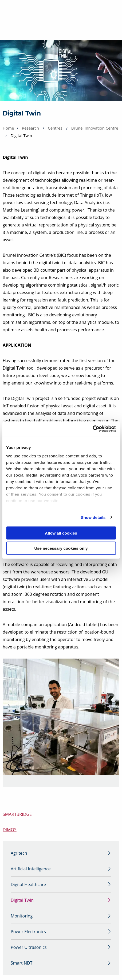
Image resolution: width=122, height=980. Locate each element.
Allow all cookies (61, 533)
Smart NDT (21, 963)
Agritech (19, 853)
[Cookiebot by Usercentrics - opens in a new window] (93, 429)
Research (30, 128)
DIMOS (10, 830)
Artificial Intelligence (31, 869)
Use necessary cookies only (61, 548)
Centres (55, 128)
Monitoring (22, 916)
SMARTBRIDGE (17, 814)
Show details (93, 517)
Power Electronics (28, 932)
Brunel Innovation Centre (95, 128)
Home (8, 128)
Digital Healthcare (28, 884)
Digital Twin (22, 900)
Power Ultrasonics (29, 947)
